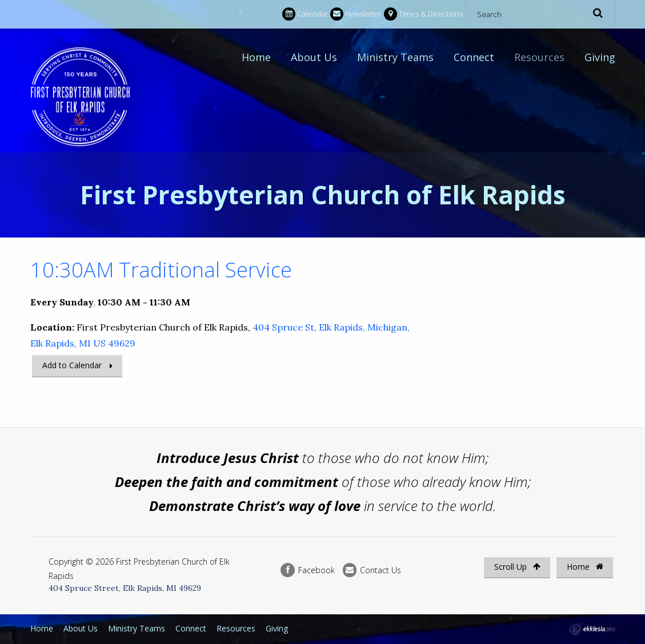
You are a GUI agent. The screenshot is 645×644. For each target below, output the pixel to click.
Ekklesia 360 (592, 629)
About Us (314, 57)
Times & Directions (423, 14)
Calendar (305, 14)
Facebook (307, 570)
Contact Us (372, 570)
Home (256, 57)
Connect (474, 57)
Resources (539, 57)
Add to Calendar (72, 365)
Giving (600, 57)
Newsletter (356, 14)
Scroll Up (517, 567)
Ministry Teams (395, 57)
